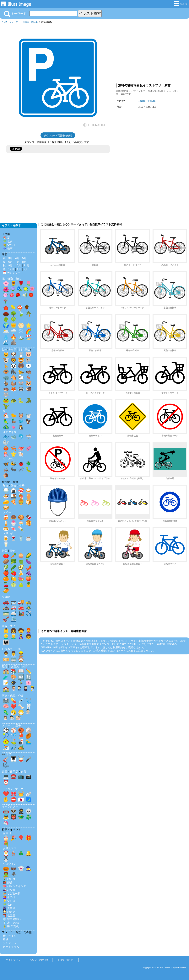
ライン (12, 936)
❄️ (21, 331)
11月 (27, 265)
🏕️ (21, 748)
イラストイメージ (9, 22)
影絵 (27, 349)
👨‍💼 (6, 654)
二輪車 (26, 22)
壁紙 (6, 940)
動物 (5, 349)
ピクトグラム (11, 947)
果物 (12, 551)
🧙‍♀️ (29, 868)
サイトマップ (13, 960)
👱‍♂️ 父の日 (9, 901)
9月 (10, 265)
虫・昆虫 (8, 459)
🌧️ (13, 331)
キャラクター (10, 806)
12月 (11, 269)
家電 (5, 772)
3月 (10, 258)
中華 (22, 486)
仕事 (18, 649)
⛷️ (6, 748)
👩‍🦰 (29, 631)
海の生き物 (10, 432)
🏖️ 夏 (6, 238)
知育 (25, 666)
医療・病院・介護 (13, 696)
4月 (17, 258)
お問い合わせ (66, 960)
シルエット (10, 943)
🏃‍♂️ (21, 683)
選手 (18, 725)
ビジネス (7, 649)
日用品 (14, 772)
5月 (24, 258)
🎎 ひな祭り (10, 890)
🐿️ (13, 383)
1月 (19, 269)
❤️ (13, 706)
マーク (19, 789)
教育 (5, 666)
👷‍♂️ (21, 654)
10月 (18, 265)
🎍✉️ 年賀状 (11, 926)
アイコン (7, 789)
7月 (17, 262)
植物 (10, 279)
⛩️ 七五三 (9, 915)
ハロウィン (10, 864)
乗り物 (6, 597)
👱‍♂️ (6, 636)
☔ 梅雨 (8, 249)
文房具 (15, 666)
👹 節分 (8, 882)
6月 (10, 262)
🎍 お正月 (9, 879)
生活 (13, 626)
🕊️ (29, 416)
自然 (18, 279)
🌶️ (29, 567)
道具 (24, 772)
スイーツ (8, 512)
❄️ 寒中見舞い (12, 919)
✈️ (29, 613)
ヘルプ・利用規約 (39, 960)
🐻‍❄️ (29, 366)
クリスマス (10, 848)
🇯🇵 (21, 800)
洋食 (14, 486)
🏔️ (21, 337)
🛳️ (13, 619)
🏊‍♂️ (29, 742)
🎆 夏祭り (9, 908)
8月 (24, 262)
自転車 (34, 22)
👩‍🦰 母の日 (9, 897)
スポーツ (7, 725)
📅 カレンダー (12, 273)
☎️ (13, 776)
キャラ (12, 349)
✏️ (29, 671)
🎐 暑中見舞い (12, 923)
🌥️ (6, 331)
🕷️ (13, 874)
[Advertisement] (148, 53)
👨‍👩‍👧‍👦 (6, 642)
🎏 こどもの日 (12, 893)
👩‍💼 (13, 654)
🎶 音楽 (7, 754)
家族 (5, 626)
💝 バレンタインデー (16, 886)
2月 (26, 269)
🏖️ (29, 337)
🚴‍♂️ (29, 608)
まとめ (181, 4)
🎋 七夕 (8, 241)
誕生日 (7, 833)
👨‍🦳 (13, 636)
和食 (6, 486)
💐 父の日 (9, 245)
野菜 (5, 551)
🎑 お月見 (9, 912)
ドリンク (8, 533)
